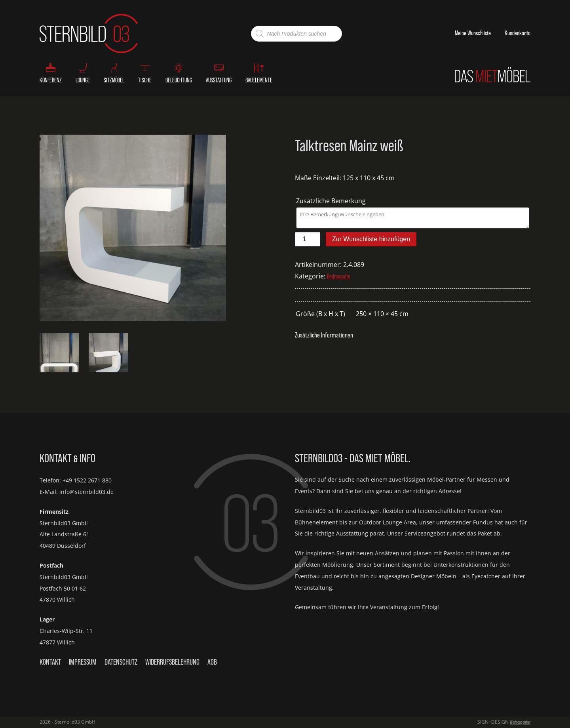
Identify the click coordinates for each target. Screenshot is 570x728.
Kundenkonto (518, 33)
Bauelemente (259, 80)
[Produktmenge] (308, 239)
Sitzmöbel (114, 80)
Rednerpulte (339, 276)
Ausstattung (219, 80)
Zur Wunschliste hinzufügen (371, 239)
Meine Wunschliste (473, 33)
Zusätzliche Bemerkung (332, 201)
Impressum (83, 662)
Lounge (83, 80)
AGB (212, 662)
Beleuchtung (179, 80)
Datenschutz (121, 662)
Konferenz (51, 80)
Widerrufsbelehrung (172, 662)
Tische (145, 80)
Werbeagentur (520, 722)
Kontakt (50, 662)
